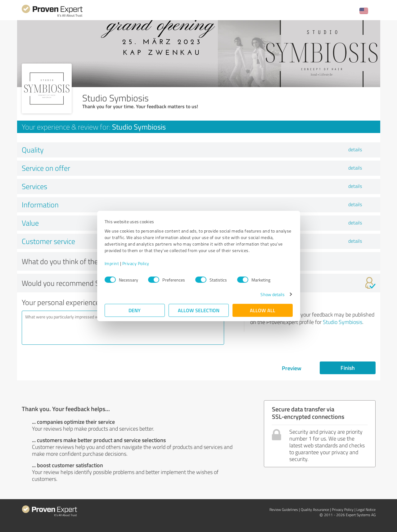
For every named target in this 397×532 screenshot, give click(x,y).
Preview (292, 368)
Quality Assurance (315, 510)
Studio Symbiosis (343, 322)
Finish (348, 368)
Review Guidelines (284, 510)
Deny (135, 310)
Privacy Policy (136, 263)
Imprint (112, 263)
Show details (272, 294)
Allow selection (199, 310)
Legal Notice (366, 510)
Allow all (263, 310)
